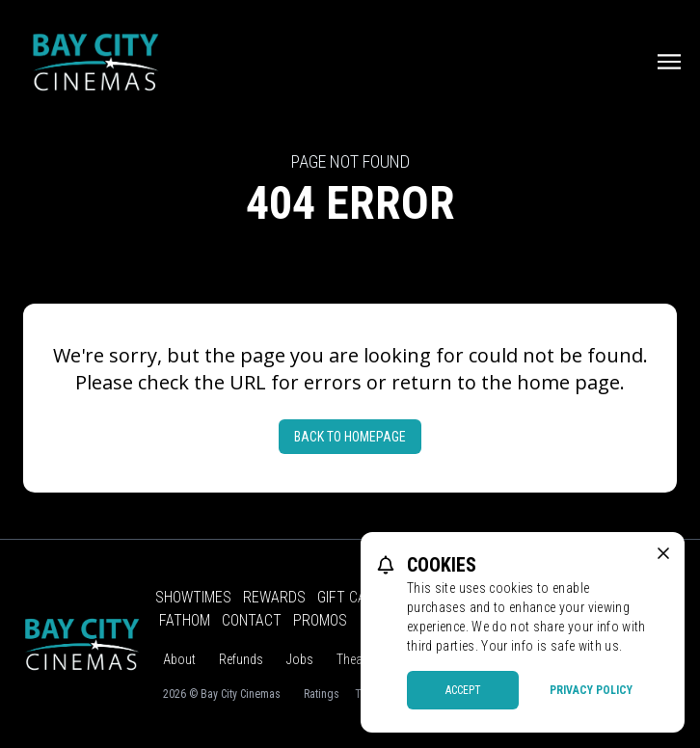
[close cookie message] (663, 553)
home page (568, 382)
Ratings (322, 694)
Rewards (274, 597)
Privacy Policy (591, 690)
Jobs (300, 659)
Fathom (185, 620)
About (179, 659)
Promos (320, 620)
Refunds (241, 659)
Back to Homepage (350, 437)
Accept (463, 690)
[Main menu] (669, 62)
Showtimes (193, 597)
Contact (252, 620)
